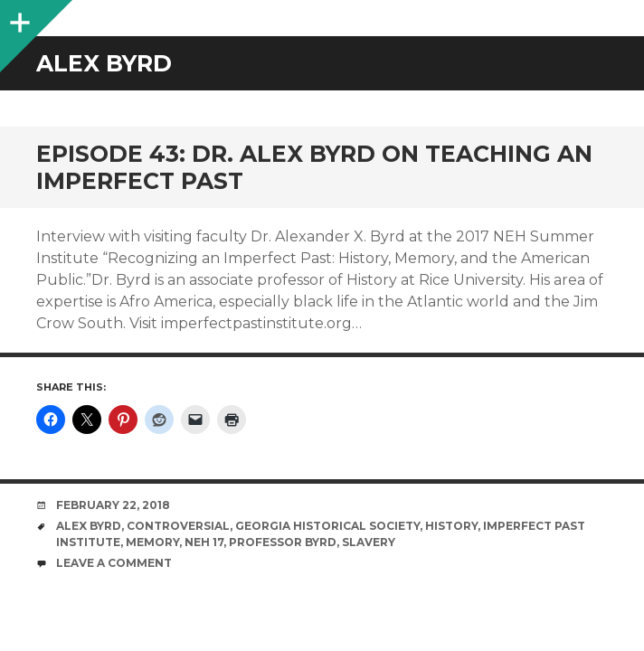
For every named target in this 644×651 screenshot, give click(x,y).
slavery (369, 542)
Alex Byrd (89, 526)
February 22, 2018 (113, 505)
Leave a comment (114, 563)
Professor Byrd (283, 542)
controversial (178, 526)
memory (152, 542)
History (451, 526)
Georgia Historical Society (327, 526)
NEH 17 (204, 542)
